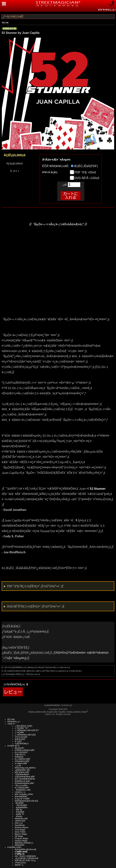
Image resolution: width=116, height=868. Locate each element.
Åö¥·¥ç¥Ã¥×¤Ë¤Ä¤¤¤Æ (26, 849)
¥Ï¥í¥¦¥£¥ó (20, 845)
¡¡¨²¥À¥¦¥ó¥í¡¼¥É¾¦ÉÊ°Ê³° (27, 730)
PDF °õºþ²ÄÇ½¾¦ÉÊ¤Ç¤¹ (35, 586)
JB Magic (19, 836)
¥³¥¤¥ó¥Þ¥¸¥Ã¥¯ (22, 761)
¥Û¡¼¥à (5, 23)
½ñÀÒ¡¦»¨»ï (20, 792)
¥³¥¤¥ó (18, 816)
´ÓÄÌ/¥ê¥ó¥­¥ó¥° (22, 774)
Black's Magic (21, 834)
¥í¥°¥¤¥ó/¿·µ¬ (107, 10)
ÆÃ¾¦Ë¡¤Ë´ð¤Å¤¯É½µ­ (25, 860)
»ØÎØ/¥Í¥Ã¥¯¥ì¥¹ (22, 770)
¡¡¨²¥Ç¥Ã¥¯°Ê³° (22, 728)
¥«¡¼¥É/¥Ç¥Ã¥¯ (22, 788)
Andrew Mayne (22, 827)
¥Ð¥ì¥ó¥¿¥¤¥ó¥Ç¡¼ (24, 843)
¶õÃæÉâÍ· (19, 757)
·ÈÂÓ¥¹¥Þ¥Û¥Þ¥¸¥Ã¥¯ (25, 777)
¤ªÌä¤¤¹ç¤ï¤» (21, 863)
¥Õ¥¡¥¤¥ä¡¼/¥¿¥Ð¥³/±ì (25, 768)
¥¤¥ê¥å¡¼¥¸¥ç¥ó (22, 781)
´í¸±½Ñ (18, 766)
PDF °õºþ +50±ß (85, 172)
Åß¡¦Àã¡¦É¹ (20, 748)
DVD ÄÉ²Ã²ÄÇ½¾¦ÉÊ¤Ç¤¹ (36, 606)
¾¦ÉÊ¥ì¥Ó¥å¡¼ (22, 744)
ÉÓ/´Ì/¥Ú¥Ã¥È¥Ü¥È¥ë (25, 779)
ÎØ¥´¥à (18, 810)
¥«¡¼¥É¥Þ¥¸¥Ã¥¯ (23, 759)
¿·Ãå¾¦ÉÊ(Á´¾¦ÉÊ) (24, 726)
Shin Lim (19, 823)
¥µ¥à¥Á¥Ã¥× (21, 808)
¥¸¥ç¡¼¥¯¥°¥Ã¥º (22, 799)
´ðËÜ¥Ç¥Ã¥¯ (21, 805)
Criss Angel (20, 830)
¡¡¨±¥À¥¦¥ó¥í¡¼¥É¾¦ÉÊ (25, 735)
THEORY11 (20, 755)
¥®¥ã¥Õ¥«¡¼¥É (23, 790)
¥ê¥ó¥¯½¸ (19, 865)
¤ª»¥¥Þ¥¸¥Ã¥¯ (21, 763)
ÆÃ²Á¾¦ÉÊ (20, 739)
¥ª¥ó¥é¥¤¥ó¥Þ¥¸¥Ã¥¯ (25, 783)
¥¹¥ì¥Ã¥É (20, 812)
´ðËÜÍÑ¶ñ (19, 803)
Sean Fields (20, 832)
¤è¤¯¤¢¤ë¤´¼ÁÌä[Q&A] (25, 856)
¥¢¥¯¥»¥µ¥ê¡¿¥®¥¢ (24, 794)
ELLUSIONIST (21, 752)
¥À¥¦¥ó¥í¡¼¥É (21, 819)
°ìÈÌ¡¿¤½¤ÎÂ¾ (21, 785)
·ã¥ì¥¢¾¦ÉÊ (20, 821)
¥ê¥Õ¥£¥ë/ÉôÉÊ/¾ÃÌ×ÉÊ (26, 801)
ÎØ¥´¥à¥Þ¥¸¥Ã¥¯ (22, 772)
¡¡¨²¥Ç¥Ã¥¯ (20, 733)
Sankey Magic (21, 841)
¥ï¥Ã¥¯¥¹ (19, 814)
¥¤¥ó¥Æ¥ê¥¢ (21, 796)
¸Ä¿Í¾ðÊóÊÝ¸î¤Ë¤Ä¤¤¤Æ (27, 858)
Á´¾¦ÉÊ (18, 741)
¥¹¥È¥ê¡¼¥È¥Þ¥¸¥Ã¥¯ (25, 750)
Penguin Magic (22, 838)
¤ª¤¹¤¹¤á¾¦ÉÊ (21, 737)
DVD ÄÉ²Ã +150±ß (87, 178)
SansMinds (20, 825)
